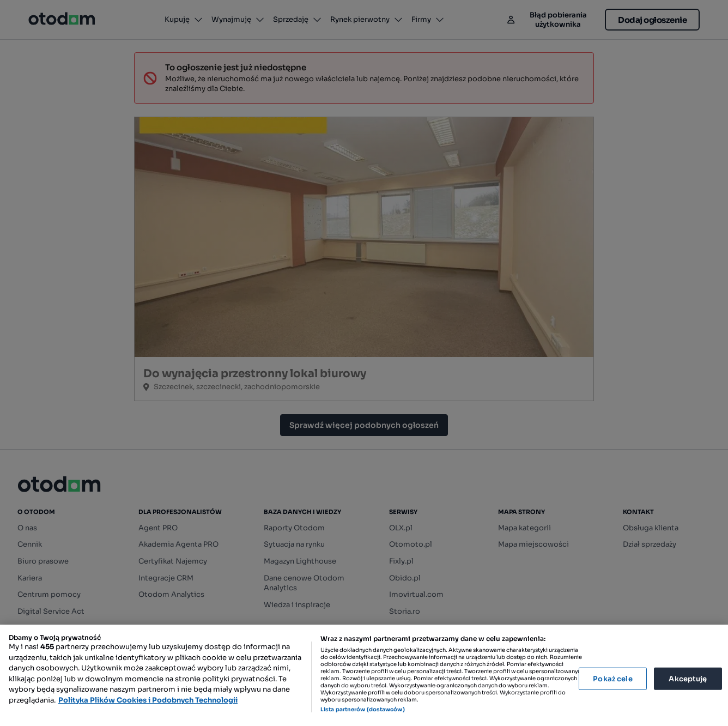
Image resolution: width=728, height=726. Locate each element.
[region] (364, 675)
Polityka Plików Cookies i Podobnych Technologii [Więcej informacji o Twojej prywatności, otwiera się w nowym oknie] (148, 700)
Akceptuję (688, 678)
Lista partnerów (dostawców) (363, 709)
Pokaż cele (612, 678)
